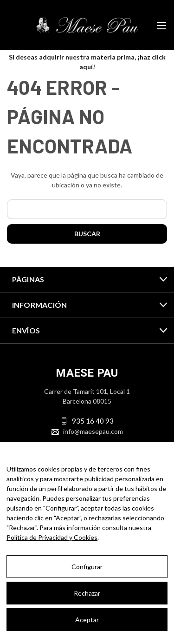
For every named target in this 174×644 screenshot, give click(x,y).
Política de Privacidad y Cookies (52, 537)
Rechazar (87, 593)
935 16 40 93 (93, 421)
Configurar (87, 567)
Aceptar (87, 620)
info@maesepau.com (93, 431)
